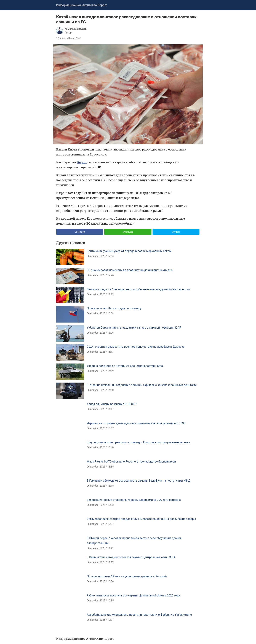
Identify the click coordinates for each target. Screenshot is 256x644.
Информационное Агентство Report (81, 5)
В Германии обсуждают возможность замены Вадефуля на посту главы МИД (139, 481)
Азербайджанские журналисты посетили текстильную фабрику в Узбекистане (139, 615)
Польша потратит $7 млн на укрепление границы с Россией (127, 576)
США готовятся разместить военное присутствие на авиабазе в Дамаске (136, 347)
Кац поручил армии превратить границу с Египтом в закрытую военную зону (138, 442)
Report (82, 162)
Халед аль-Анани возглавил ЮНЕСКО (112, 404)
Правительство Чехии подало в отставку (114, 308)
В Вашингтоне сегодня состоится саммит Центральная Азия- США (131, 557)
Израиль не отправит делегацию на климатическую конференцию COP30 (136, 423)
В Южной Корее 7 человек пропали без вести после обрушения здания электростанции (134, 541)
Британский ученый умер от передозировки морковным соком (129, 251)
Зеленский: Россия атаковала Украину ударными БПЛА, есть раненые (134, 500)
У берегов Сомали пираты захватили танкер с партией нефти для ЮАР (134, 328)
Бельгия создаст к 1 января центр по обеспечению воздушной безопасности (138, 289)
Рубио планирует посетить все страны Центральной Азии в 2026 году (133, 595)
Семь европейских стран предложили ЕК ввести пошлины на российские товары (141, 519)
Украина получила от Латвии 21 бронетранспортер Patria (125, 366)
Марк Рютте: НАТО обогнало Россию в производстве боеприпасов (131, 462)
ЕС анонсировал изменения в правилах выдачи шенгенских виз (130, 270)
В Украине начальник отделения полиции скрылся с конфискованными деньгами (142, 385)
